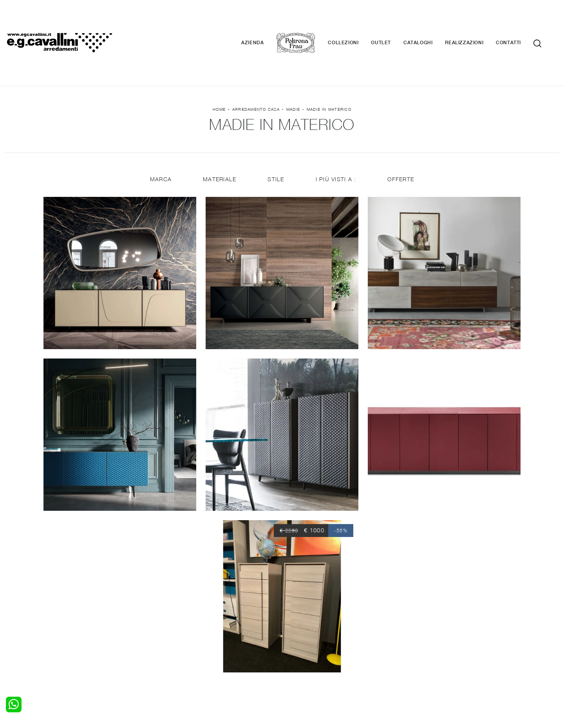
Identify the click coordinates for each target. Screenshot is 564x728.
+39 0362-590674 (375, 670)
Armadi (14, 636)
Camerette (19, 628)
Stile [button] (276, 134)
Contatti (520, 20)
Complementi (304, 636)
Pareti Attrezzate (168, 628)
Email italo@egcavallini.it (436, 670)
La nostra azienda (451, 620)
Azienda (264, 20)
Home (219, 63)
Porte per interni (308, 620)
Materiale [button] (219, 134)
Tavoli (153, 636)
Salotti (154, 620)
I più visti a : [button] (336, 134)
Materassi (299, 643)
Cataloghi (430, 20)
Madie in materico (329, 63)
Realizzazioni (476, 20)
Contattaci (442, 628)
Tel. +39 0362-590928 (316, 670)
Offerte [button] (401, 134)
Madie (293, 63)
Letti (11, 620)
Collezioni (355, 20)
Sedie (153, 643)
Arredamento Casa (256, 63)
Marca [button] (160, 134)
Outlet (393, 20)
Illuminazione (304, 628)
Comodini (17, 643)
